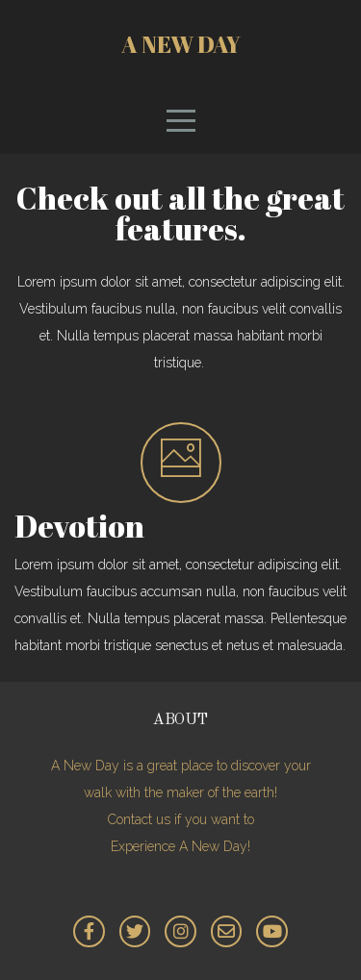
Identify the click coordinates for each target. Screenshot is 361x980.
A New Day (181, 44)
